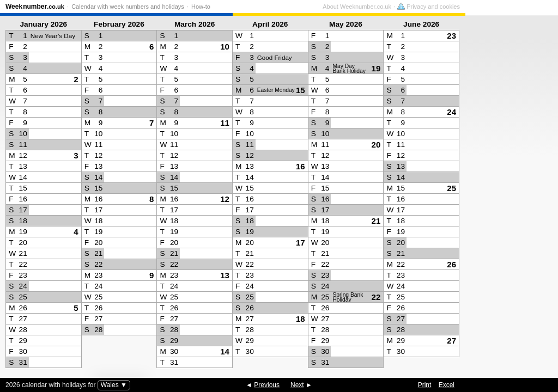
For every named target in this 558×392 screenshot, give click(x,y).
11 (225, 123)
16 (301, 166)
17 (301, 243)
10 (225, 47)
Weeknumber (35, 7)
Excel (447, 385)
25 (451, 188)
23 (451, 36)
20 (376, 145)
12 (225, 199)
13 (225, 275)
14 (225, 351)
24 (451, 112)
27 (451, 341)
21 (376, 221)
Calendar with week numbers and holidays (128, 7)
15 (301, 90)
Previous (267, 385)
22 (376, 297)
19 (376, 68)
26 (451, 264)
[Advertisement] (509, 194)
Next (297, 385)
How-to (201, 7)
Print (425, 385)
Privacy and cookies (521, 7)
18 (301, 319)
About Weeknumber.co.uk (450, 7)
